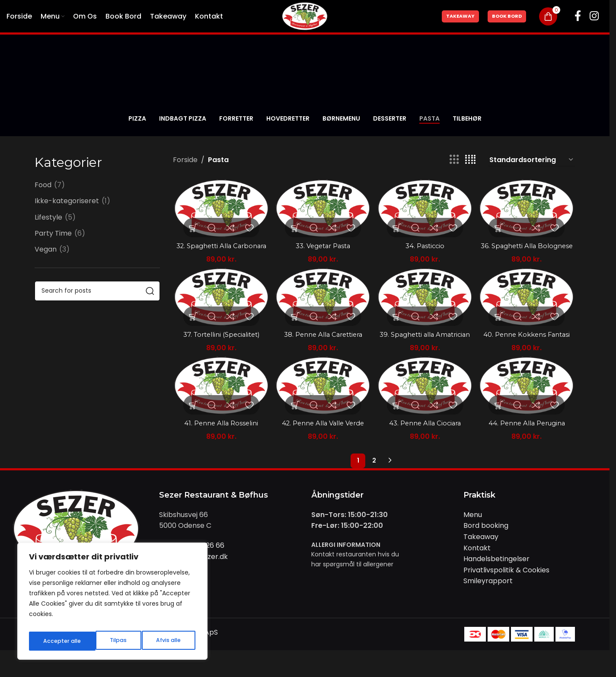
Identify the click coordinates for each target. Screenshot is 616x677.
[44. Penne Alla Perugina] (528, 408)
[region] (112, 604)
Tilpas (50, 641)
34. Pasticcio (425, 244)
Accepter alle (163, 641)
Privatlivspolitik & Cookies (506, 592)
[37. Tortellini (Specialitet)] (220, 308)
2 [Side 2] (374, 482)
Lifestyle (48, 217)
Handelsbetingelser (496, 580)
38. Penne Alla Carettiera (323, 344)
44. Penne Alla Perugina (528, 445)
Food (43, 185)
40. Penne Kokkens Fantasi (528, 344)
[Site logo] (305, 16)
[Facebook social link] (578, 16)
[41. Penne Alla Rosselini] (220, 408)
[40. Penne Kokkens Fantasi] (528, 308)
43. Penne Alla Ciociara (425, 445)
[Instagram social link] (594, 16)
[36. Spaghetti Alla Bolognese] (528, 208)
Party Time (53, 233)
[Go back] (45, 119)
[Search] (97, 291)
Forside (185, 160)
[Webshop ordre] (532, 160)
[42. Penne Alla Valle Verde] (323, 408)
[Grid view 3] (454, 160)
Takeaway (460, 16)
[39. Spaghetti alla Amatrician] (425, 308)
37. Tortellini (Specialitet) (220, 344)
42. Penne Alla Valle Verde (322, 445)
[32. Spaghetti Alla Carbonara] (220, 208)
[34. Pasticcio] (425, 208)
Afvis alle (101, 641)
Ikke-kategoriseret (67, 201)
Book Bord (507, 16)
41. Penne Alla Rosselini (220, 445)
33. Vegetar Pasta (323, 244)
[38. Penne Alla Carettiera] (323, 308)
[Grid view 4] (470, 160)
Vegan (46, 249)
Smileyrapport (488, 603)
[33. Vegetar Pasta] (323, 208)
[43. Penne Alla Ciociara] (425, 408)
